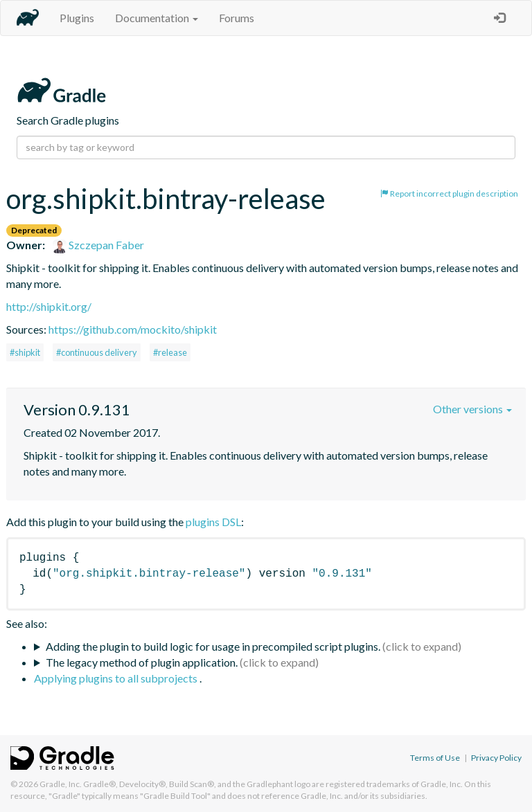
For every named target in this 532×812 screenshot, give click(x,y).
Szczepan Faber (98, 245)
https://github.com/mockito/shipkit (133, 329)
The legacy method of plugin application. (142, 662)
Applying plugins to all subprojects (117, 678)
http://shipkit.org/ (49, 306)
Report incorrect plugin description (449, 193)
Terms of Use (435, 758)
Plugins (77, 18)
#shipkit (25, 352)
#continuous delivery (97, 352)
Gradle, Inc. (61, 784)
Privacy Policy (496, 758)
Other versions (472, 409)
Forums (237, 18)
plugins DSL (213, 522)
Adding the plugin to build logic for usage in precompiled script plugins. (213, 646)
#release (170, 352)
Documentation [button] (157, 18)
